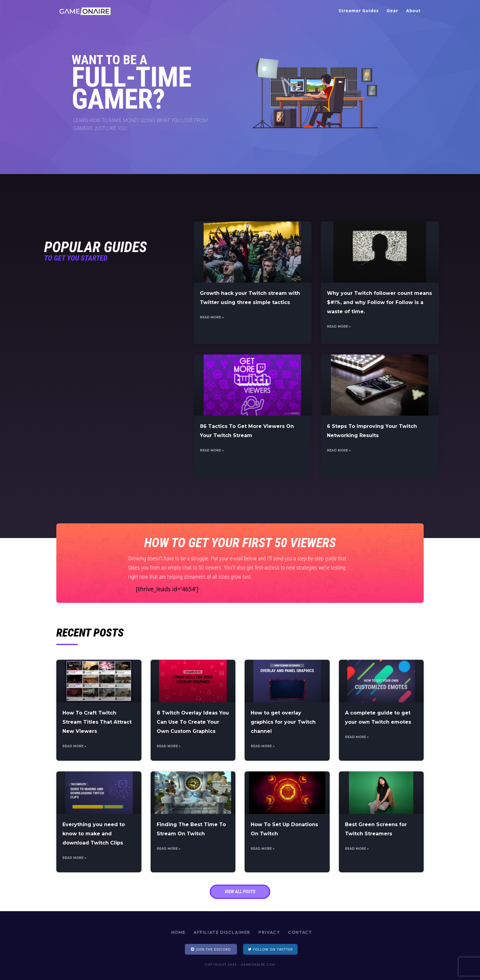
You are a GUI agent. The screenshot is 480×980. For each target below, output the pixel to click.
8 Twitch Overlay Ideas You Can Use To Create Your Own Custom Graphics (193, 722)
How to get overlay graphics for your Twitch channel (283, 722)
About (413, 11)
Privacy (269, 932)
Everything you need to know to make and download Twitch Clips (94, 834)
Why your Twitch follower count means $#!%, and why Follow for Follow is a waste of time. (379, 302)
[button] (240, 892)
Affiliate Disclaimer (222, 932)
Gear (392, 11)
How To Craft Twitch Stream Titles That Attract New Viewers (97, 722)
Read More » (212, 317)
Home (178, 932)
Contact (300, 932)
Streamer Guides (359, 11)
